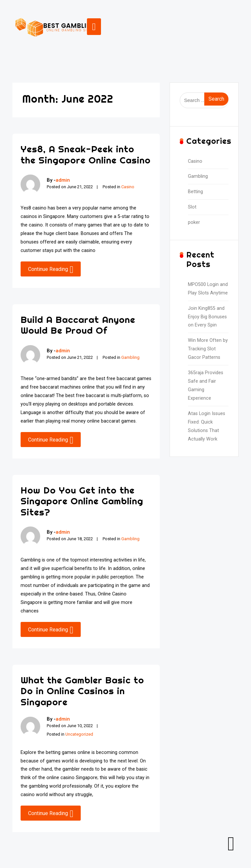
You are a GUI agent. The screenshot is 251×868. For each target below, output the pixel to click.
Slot (192, 207)
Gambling (130, 357)
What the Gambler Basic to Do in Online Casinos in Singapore (82, 691)
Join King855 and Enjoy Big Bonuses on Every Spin (207, 317)
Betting (195, 192)
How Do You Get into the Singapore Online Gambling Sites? (82, 501)
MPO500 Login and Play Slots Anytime (208, 289)
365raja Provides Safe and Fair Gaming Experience (206, 385)
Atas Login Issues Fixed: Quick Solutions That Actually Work (207, 426)
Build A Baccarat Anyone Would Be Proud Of (78, 325)
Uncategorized (79, 734)
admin (63, 180)
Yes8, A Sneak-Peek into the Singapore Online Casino (86, 154)
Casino (128, 187)
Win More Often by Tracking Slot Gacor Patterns (208, 349)
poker (194, 222)
